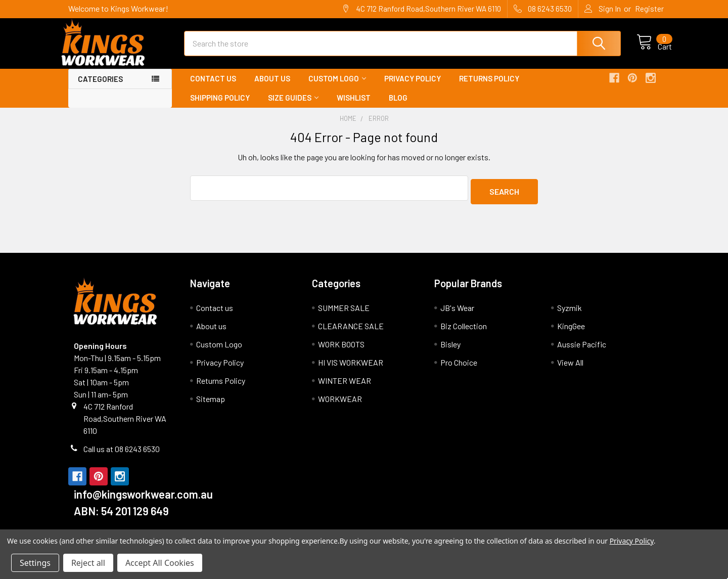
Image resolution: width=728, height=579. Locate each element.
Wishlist (354, 107)
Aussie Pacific (582, 350)
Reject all (88, 563)
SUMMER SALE (344, 313)
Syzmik (570, 313)
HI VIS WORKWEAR (351, 368)
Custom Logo (337, 87)
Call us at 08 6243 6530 (122, 454)
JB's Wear (457, 313)
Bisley (450, 350)
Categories (100, 88)
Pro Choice (459, 368)
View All (570, 368)
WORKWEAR (340, 404)
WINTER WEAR (345, 386)
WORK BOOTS (341, 350)
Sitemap (211, 404)
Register (649, 9)
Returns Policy (489, 87)
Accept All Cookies (160, 563)
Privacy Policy (413, 87)
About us (272, 87)
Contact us (213, 87)
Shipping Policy (220, 107)
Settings (35, 563)
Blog (398, 107)
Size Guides (293, 107)
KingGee (571, 331)
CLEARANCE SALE (351, 331)
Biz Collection (464, 331)
